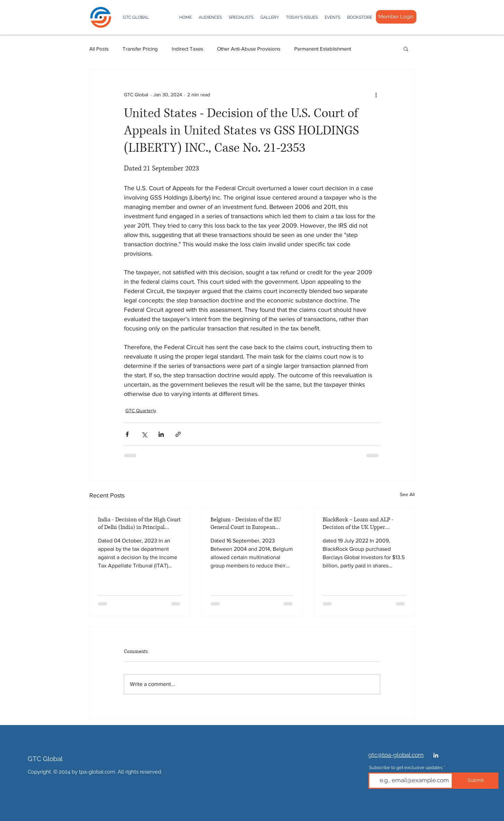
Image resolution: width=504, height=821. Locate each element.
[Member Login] (396, 17)
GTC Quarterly (141, 410)
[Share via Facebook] (127, 434)
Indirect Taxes (187, 49)
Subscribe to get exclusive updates (406, 767)
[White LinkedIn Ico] (436, 755)
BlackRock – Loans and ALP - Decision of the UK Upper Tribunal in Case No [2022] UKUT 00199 (363, 523)
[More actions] (376, 95)
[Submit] (476, 781)
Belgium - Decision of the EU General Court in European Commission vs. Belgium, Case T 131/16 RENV (250, 523)
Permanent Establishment (323, 49)
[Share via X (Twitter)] (144, 434)
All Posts (99, 49)
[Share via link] (178, 434)
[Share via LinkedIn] (161, 434)
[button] (406, 48)
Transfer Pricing (140, 49)
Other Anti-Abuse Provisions (249, 49)
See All (407, 494)
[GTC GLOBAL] (132, 17)
